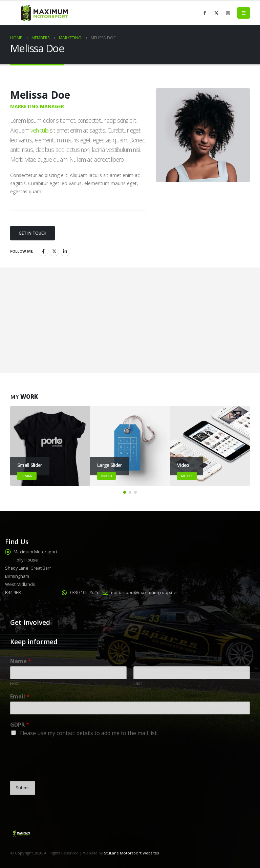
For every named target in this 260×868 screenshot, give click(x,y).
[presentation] (62, 770)
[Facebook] (205, 13)
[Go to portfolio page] (50, 446)
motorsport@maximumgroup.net (144, 593)
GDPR (20, 725)
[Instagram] (228, 13)
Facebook (43, 251)
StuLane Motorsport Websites (131, 853)
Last (138, 683)
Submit (23, 788)
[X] (216, 13)
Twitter (54, 251)
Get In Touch (32, 233)
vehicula (39, 130)
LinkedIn (65, 251)
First (14, 683)
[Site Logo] (44, 13)
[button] (244, 13)
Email (20, 697)
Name (21, 661)
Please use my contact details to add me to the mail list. (89, 733)
